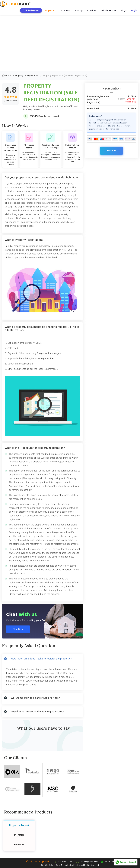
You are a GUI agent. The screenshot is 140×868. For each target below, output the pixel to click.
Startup (79, 10)
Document (64, 10)
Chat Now (19, 630)
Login (134, 10)
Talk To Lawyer (31, 10)
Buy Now (111, 151)
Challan (91, 10)
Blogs (124, 10)
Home (8, 75)
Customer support (38, 861)
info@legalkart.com (89, 862)
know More (19, 844)
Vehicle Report (108, 10)
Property (49, 10)
